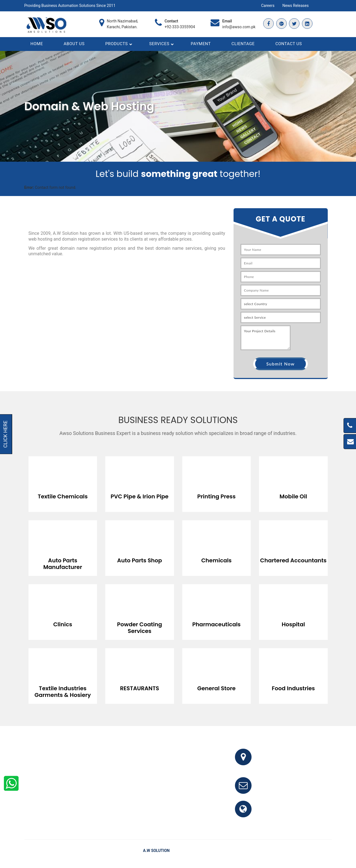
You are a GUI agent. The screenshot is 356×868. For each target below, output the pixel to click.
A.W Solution (156, 854)
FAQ (277, 854)
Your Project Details (266, 341)
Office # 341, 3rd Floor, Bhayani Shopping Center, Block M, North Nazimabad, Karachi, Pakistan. (296, 763)
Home (263, 854)
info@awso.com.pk (239, 27)
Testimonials (298, 854)
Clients (320, 854)
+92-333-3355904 (180, 27)
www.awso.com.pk (279, 816)
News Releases (295, 6)
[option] (63, 483)
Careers (268, 6)
